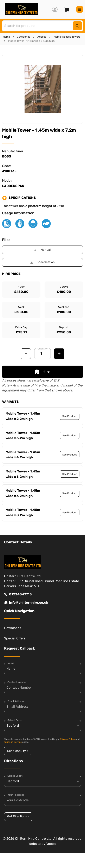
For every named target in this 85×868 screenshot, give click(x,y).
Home (6, 37)
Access (42, 37)
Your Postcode (16, 795)
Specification (42, 262)
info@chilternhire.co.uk (26, 603)
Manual (42, 250)
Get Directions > (18, 816)
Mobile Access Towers (67, 37)
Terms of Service (13, 742)
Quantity (43, 349)
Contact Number (17, 682)
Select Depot (15, 720)
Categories (24, 37)
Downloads (13, 628)
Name (11, 663)
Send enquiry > (18, 751)
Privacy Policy (67, 739)
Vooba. (51, 844)
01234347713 (18, 594)
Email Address (16, 701)
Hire (43, 372)
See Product (70, 416)
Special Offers (15, 638)
